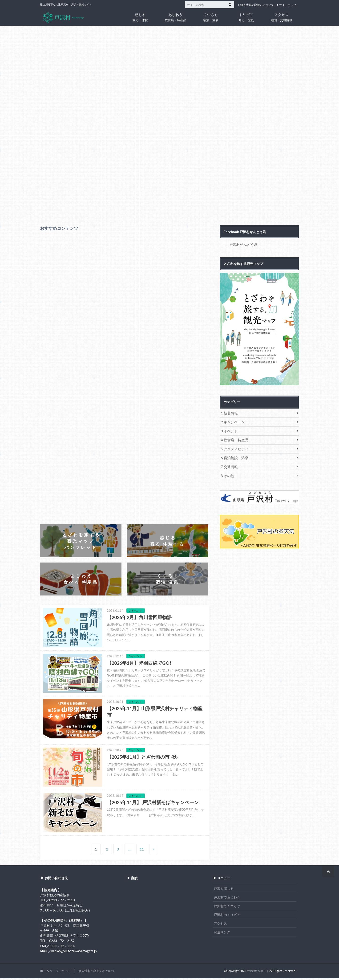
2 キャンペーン (232, 421)
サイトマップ (288, 5)
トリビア (246, 17)
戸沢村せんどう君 (242, 244)
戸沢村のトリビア (227, 917)
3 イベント (229, 430)
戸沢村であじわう (227, 899)
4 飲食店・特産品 (234, 439)
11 (142, 851)
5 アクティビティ (234, 447)
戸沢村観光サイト (257, 973)
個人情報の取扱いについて (257, 5)
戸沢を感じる (224, 890)
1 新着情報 (229, 413)
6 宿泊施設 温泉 (234, 456)
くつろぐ (211, 17)
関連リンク (222, 934)
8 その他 (227, 474)
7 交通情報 (229, 465)
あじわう (175, 17)
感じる (140, 17)
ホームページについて (55, 973)
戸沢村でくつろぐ (227, 908)
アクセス (281, 17)
